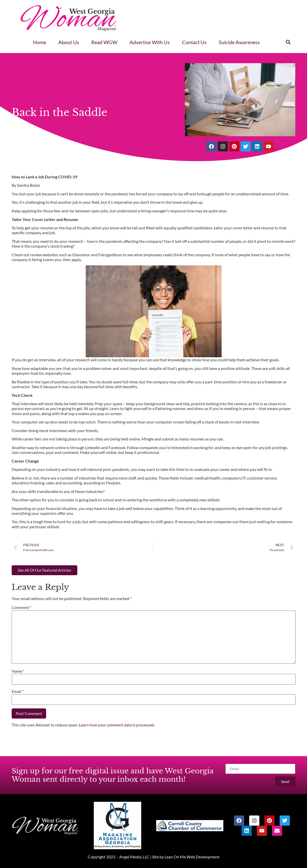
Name (18, 671)
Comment (22, 607)
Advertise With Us (150, 42)
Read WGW (104, 42)
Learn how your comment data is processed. (117, 725)
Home (40, 42)
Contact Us (194, 42)
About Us (69, 42)
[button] (288, 42)
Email (18, 691)
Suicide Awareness (239, 42)
